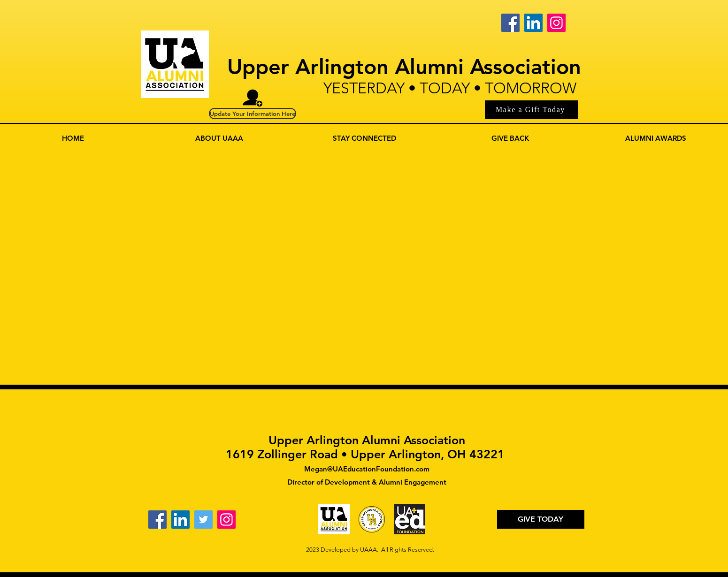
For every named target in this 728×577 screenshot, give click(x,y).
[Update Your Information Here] (253, 114)
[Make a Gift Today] (532, 110)
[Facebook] (510, 23)
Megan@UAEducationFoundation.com (367, 469)
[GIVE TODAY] (541, 519)
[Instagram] (556, 23)
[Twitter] (203, 520)
